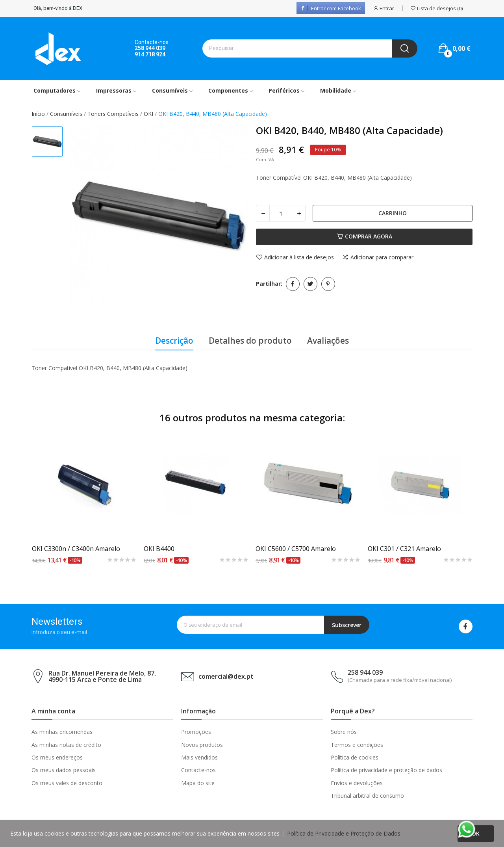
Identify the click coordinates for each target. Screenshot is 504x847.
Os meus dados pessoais (64, 770)
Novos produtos (202, 745)
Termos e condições (357, 745)
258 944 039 (150, 48)
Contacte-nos (198, 770)
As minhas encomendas (62, 732)
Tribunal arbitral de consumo (367, 796)
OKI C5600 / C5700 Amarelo (296, 549)
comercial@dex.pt (226, 676)
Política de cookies (355, 757)
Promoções (196, 732)
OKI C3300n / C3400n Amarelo (76, 549)
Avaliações (328, 341)
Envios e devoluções (357, 783)
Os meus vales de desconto (67, 783)
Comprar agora (364, 236)
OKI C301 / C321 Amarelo (404, 549)
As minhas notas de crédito (66, 745)
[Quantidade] (281, 213)
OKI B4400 (159, 549)
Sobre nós (344, 732)
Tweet (310, 284)
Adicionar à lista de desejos (295, 257)
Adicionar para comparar (378, 257)
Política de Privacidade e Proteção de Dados (344, 833)
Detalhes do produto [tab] (250, 341)
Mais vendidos (199, 757)
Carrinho (393, 213)
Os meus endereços (57, 757)
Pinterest (328, 284)
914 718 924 (150, 54)
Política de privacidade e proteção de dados (386, 770)
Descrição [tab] (174, 341)
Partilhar (293, 284)
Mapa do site (198, 783)
